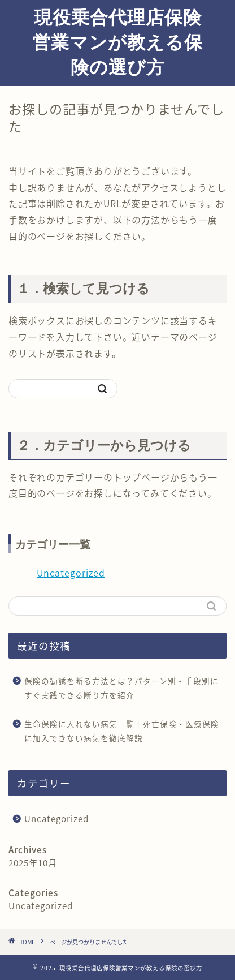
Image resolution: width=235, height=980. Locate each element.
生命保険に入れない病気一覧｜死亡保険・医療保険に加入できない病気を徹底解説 (122, 731)
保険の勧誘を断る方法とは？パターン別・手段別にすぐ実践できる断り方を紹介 (121, 688)
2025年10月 (33, 863)
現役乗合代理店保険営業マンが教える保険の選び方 (117, 42)
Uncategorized (71, 573)
